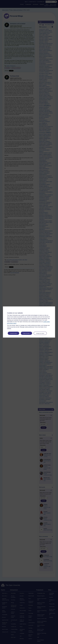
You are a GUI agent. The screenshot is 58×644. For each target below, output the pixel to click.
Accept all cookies (13, 333)
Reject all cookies (26, 333)
